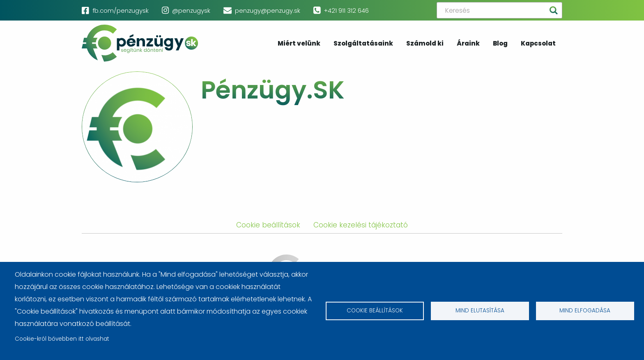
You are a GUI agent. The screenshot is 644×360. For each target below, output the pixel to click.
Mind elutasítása (480, 311)
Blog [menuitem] (500, 44)
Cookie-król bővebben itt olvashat (62, 339)
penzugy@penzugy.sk (268, 10)
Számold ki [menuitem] (425, 44)
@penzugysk (191, 10)
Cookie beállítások (375, 311)
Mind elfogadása (585, 311)
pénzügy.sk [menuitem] (140, 43)
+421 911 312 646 (346, 10)
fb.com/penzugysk (121, 10)
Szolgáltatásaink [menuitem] (363, 44)
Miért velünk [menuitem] (299, 44)
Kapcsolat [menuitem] (538, 44)
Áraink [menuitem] (468, 44)
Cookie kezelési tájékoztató (361, 225)
